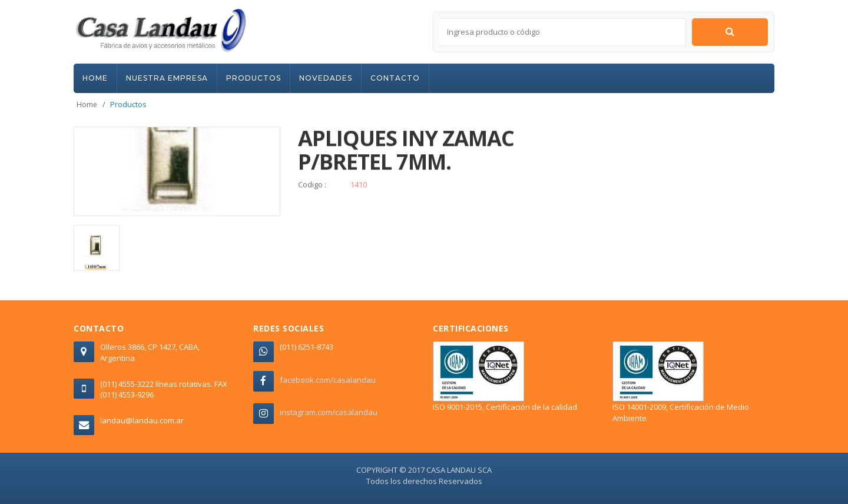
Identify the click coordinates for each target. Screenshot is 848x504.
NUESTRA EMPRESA (167, 78)
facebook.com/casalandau (328, 380)
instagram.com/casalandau (329, 412)
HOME (95, 78)
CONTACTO (395, 78)
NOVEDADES (326, 78)
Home (87, 105)
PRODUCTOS (254, 78)
